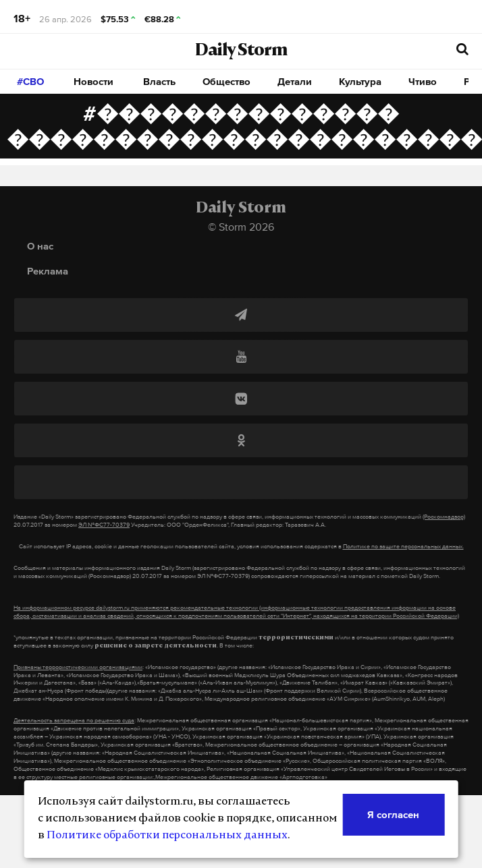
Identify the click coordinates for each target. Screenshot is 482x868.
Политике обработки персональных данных (167, 836)
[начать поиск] (462, 50)
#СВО (30, 81)
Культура (360, 81)
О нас (40, 246)
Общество (226, 81)
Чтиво (423, 81)
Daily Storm (241, 51)
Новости (93, 81)
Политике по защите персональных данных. (403, 546)
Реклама (48, 271)
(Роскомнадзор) (444, 517)
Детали (295, 81)
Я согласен (393, 814)
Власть (159, 81)
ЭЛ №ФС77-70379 (104, 525)
